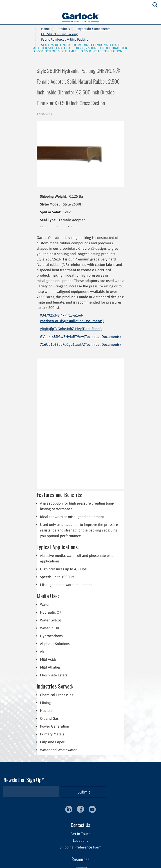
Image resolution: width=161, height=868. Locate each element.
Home (45, 29)
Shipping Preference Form (81, 847)
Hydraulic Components (94, 29)
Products (64, 29)
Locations (80, 840)
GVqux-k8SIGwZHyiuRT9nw (80, 337)
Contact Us (80, 825)
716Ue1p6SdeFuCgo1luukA (80, 344)
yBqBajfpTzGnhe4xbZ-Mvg (71, 329)
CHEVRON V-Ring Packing (59, 34)
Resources (80, 859)
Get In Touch (80, 834)
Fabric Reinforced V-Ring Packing (65, 39)
